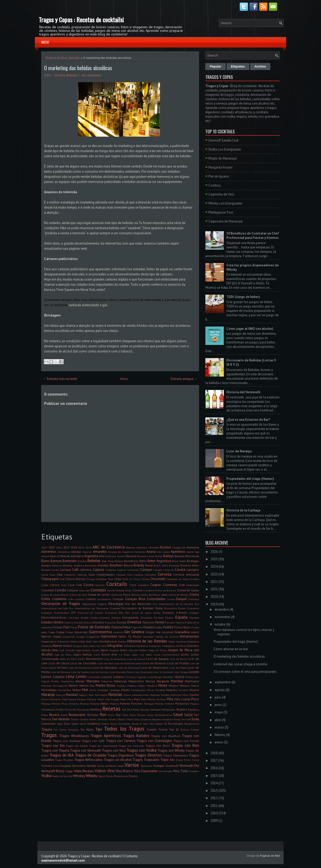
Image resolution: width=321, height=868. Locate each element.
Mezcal (195, 686)
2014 (44, 547)
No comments (92, 75)
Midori (77, 690)
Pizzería (74, 704)
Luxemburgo (154, 677)
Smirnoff (186, 719)
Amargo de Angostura (121, 552)
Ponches (137, 703)
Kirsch (106, 654)
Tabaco (159, 724)
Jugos (77, 654)
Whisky (91, 776)
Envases (159, 618)
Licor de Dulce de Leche (128, 663)
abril (218, 720)
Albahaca (142, 547)
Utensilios (79, 766)
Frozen (148, 627)
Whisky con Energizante (225, 203)
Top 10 (174, 729)
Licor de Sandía (80, 672)
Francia (117, 627)
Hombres (181, 641)
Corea (128, 590)
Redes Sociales (141, 710)
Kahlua (87, 654)
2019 (214, 604)
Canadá (158, 570)
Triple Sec (168, 760)
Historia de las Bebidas (147, 641)
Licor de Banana (157, 659)
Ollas (185, 695)
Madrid (179, 677)
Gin (127, 632)
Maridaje (177, 681)
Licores (194, 672)
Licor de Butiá (178, 659)
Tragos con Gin (53, 746)
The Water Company (66, 730)
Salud (178, 714)
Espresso (194, 618)
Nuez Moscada (152, 695)
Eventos (134, 622)
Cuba (71, 599)
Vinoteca (194, 771)
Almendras (64, 552)
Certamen (151, 575)
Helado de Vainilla (167, 637)
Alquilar (87, 552)
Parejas (82, 699)
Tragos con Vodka (141, 750)
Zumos (133, 776)
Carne (45, 575)
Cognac (156, 585)
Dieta (159, 608)
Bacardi (131, 556)
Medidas (132, 686)
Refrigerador (168, 710)
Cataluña (70, 575)
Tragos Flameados (175, 755)
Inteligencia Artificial (174, 646)
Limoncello (94, 677)
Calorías (122, 570)
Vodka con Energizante (225, 149)
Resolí (64, 715)
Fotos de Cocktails (94, 627)
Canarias (169, 570)
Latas (157, 655)
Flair (66, 627)
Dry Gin (124, 613)
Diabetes (115, 608)
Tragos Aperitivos (106, 735)
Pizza (65, 704)
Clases (45, 585)
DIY (74, 613)
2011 (214, 806)
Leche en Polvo (68, 659)
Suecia (105, 724)
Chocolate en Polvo (178, 579)
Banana (180, 556)
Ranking (96, 709)
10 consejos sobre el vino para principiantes (245, 672)
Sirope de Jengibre (151, 719)
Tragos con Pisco (158, 746)
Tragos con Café (93, 741)
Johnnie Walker (138, 650)
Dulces (157, 613)
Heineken (148, 637)
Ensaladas (146, 618)
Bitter (143, 561)
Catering (82, 575)
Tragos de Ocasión (91, 755)
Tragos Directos (148, 755)
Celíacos (121, 575)
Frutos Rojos (182, 627)
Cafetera (86, 570)
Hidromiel (63, 641)
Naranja (48, 694)
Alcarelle (153, 547)
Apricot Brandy (60, 556)
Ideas (92, 646)
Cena (130, 575)
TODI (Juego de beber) (243, 297)
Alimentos (49, 552)
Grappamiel (93, 637)
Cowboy (214, 185)
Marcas (150, 681)
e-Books (182, 613)
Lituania (131, 677)
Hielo (82, 641)
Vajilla (100, 766)
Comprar (72, 590)
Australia (111, 556)
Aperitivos (178, 552)
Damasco (194, 599)
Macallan (168, 677)
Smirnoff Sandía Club (224, 140)
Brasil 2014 (161, 565)
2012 (214, 798)
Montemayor (138, 690)
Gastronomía (100, 632)
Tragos (49, 735)
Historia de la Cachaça (243, 510)
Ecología (194, 613)
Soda (195, 719)
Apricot (45, 556)
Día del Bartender (138, 604)
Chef (62, 579)
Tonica (163, 729)
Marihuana (192, 681)
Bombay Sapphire (73, 565)
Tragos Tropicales (146, 760)
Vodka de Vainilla (62, 776)
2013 (214, 791)
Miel (85, 690)
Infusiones (130, 646)
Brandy (139, 565)
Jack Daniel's (67, 650)
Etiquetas (110, 622)
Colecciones (193, 585)
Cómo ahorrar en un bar (231, 649)
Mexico (174, 685)
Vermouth (172, 766)
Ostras (45, 699)
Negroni (83, 695)
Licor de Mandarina (80, 668)
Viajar (69, 771)
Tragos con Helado (77, 746)
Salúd (188, 715)
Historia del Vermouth (243, 392)
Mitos (93, 690)
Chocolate (158, 579)
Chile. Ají (127, 579)
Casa (52, 575)
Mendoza (152, 686)
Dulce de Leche (142, 613)
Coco (133, 585)
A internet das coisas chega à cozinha (240, 664)
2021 (214, 589)
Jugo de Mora (63, 655)
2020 (214, 597)
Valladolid (111, 766)
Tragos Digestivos (121, 755)
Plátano (95, 704)
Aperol (190, 552)
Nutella (165, 695)
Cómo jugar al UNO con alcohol (250, 329)
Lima (70, 676)
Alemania (193, 547)
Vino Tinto (181, 771)
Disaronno (193, 608)
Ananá (151, 552)
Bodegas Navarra (52, 565)
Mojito (126, 690)
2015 (52, 547)
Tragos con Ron (185, 745)
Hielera (74, 641)
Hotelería (47, 646)
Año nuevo (163, 552)
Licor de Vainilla (99, 672)
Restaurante (77, 715)
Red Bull (127, 710)
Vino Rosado (165, 771)
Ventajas (159, 766)
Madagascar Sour (221, 212)
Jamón (96, 650)
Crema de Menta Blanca (125, 595)
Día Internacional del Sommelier (89, 608)
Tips (99, 729)
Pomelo (125, 703)
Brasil (149, 565)
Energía (116, 618)
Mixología (103, 690)
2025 (214, 559)
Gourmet (168, 632)
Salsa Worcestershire (159, 715)
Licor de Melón (178, 668)
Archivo (260, 67)
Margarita (163, 681)
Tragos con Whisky (171, 750)
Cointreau (170, 585)
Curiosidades (156, 599)
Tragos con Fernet (186, 741)
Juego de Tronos (158, 650)
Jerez (124, 650)
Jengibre (114, 650)
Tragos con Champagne (154, 741)
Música (194, 690)
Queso (86, 710)
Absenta (131, 547)
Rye (118, 715)
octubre (220, 624)
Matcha (121, 686)
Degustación (89, 604)
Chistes (145, 579)
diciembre (222, 609)
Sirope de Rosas (171, 719)
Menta (163, 685)
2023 (81, 547)
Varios (132, 765)
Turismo (47, 766)
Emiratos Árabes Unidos (83, 618)
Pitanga (46, 704)
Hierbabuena (108, 641)
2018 (74, 547)
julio (218, 697)
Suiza (113, 724)
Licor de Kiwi (58, 668)
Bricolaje (174, 565)
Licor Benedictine (90, 659)
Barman (56, 561)
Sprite (83, 724)
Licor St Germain (163, 672)
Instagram (155, 646)
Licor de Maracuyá (129, 668)
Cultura (91, 599)
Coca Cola (75, 585)
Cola (182, 585)
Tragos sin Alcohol (118, 760)
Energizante (131, 617)
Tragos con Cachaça (67, 741)
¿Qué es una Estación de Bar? (248, 420)
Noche (104, 695)
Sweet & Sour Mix (143, 724)
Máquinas (107, 681)
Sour (67, 724)
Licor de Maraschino (155, 668)
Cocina (89, 585)
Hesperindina (49, 641)
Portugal (149, 704)
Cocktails (117, 584)
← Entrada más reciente (60, 379)
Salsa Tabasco (137, 715)
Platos (105, 703)
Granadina (182, 632)
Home (50, 58)
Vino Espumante (146, 771)
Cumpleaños (104, 599)
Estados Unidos (52, 622)
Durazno (168, 613)
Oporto (194, 695)
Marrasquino (60, 686)
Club (63, 585)
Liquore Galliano (113, 677)
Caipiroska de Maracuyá (225, 221)
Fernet (160, 622)
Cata (60, 575)
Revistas (93, 715)
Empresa (105, 618)
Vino (111, 771)
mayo (219, 712)
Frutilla (168, 627)
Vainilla (91, 766)
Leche (185, 654)
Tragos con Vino (114, 750)
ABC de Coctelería (108, 547)
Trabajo (195, 730)
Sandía (84, 719)
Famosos (149, 622)
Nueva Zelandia (133, 695)
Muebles (160, 690)
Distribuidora (62, 613)
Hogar (172, 641)
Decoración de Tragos (61, 603)
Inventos (193, 646)
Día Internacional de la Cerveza (173, 604)
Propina (194, 704)
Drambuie (111, 613)
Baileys (169, 556)
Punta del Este (73, 710)
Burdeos (46, 570)
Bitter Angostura (159, 561)
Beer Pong (108, 561)
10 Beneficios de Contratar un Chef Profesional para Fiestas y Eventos (253, 236)
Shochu (121, 719)
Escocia (169, 618)
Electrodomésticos (54, 617)
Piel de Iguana (219, 176)
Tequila (47, 729)
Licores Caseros (53, 677)
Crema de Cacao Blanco (55, 595)
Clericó (55, 585)
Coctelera (143, 585)
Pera (130, 699)
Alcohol (62, 58)
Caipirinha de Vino (221, 194)
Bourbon (116, 565)
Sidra (137, 719)
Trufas (187, 760)
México (185, 685)
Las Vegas (146, 655)
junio (218, 705)
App (197, 552)
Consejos (98, 590)
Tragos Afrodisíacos (74, 736)
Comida (60, 590)
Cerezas (139, 575)
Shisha (112, 719)
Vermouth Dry (189, 766)
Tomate (152, 729)
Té (165, 724)
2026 (214, 552)
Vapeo (121, 766)
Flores (74, 627)
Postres (159, 704)
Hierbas (122, 641)
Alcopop (177, 547)
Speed (75, 724)
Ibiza (86, 646)
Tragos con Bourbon (166, 736)
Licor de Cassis (59, 663)
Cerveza (165, 574)
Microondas (64, 690)
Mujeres (172, 690)
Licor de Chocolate (84, 663)
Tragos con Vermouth (86, 750)
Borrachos (91, 565)
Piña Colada (182, 699)
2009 (214, 821)
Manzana (93, 681)
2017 (66, 547)
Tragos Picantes (64, 760)
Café (75, 570)
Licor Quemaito (143, 672)
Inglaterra (142, 646)
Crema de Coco (78, 595)
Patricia (92, 699)
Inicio (45, 42)
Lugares (141, 677)
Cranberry (149, 590)
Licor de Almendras (115, 659)
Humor (68, 646)
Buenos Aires (190, 565)
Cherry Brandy (75, 579)
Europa (122, 622)
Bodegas (193, 561)
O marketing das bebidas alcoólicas (78, 68)
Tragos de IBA (62, 755)
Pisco (195, 699)
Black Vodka (179, 561)
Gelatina (118, 632)
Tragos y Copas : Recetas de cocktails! (81, 20)
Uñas (56, 766)
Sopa (60, 724)
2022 (214, 582)
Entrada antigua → (184, 379)
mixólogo (115, 690)
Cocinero (100, 585)
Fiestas (58, 627)
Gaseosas (81, 632)
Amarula (140, 552)
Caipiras (99, 570)
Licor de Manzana (105, 668)
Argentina (91, 556)
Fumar (61, 632)
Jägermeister (83, 650)
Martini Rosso (106, 685)
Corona (137, 590)
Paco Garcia (69, 699)
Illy (98, 646)
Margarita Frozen (220, 167)
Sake (125, 715)
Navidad (72, 695)
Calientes (111, 570)
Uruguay (65, 766)
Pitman (56, 704)
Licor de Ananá (136, 659)
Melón (142, 686)
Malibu (55, 681)
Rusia (111, 715)
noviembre (222, 617)
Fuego (52, 632)
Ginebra (138, 632)
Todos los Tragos (124, 729)
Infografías (115, 646)
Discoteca (47, 613)
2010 (214, 813)
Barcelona (192, 556)
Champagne (50, 579)
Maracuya (120, 681)
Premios (169, 704)
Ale (184, 547)
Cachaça (65, 570)
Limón (81, 676)
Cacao (55, 570)
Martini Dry (87, 685)
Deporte (102, 604)
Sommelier (48, 724)
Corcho (111, 590)
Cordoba (120, 590)
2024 (88, 547)
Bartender (70, 561)
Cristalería (59, 599)
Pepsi (123, 699)
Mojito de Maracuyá (223, 158)
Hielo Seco (92, 641)
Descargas (116, 604)
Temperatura (192, 724)
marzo (219, 727)
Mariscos (46, 686)
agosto (220, 690)
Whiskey (79, 776)
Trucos (179, 760)
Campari (146, 570)
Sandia (75, 719)
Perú (137, 699)
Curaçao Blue (135, 599)
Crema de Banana (166, 590)
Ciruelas (194, 579)
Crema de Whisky (179, 595)
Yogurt (102, 776)
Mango (80, 681)
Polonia (114, 704)
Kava (97, 655)
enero (219, 742)
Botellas (103, 565)
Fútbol (69, 632)
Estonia (69, 622)
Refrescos (155, 710)
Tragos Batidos (136, 735)
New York (94, 695)
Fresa (126, 627)
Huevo (57, 646)
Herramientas (189, 636)
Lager (135, 655)
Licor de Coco (105, 663)
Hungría (78, 646)
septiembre (223, 682)
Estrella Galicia (83, 622)
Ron (103, 714)
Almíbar (76, 552)
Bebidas (74, 58)
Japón (105, 650)
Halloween (109, 636)
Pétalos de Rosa (157, 699)
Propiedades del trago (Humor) (250, 479)
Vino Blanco (124, 771)
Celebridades (106, 575)
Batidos (82, 561)
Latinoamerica (171, 655)
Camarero (133, 570)
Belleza (119, 561)
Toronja (185, 730)
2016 (59, 547)
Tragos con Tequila (55, 750)
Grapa (57, 636)
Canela (180, 570)
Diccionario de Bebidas (138, 608)
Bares (45, 561)
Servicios (102, 719)
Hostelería (193, 641)
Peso (144, 699)
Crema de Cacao (188, 590)
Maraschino (136, 681)
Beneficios (131, 561)
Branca (128, 565)
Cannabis (193, 570)
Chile (118, 579)
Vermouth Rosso (53, 771)
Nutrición (176, 695)
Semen (93, 719)
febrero (220, 735)
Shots (130, 719)
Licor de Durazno (154, 663)
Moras (151, 690)
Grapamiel (69, 637)
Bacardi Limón (146, 556)
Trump (195, 760)
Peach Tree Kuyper (108, 699)
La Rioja (124, 655)
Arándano (77, 556)
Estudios (98, 622)
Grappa (81, 637)
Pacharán (55, 699)
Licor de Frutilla (178, 663)
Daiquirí (181, 599)
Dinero (182, 608)
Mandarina (67, 681)
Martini (73, 685)
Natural (61, 695)
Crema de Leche (99, 595)
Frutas (158, 627)
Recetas (111, 709)
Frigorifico (137, 627)
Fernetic (170, 622)
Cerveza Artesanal (186, 575)
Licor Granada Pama (122, 672)
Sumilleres (124, 724)
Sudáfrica (94, 724)
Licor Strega (181, 672)
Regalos (182, 709)
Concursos (84, 590)
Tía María (87, 729)
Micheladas (49, 690)
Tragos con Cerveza (121, 741)
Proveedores (48, 710)
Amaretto (100, 552)
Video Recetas (84, 771)
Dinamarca (170, 608)
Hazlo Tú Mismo (130, 636)
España (181, 617)
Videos (100, 771)
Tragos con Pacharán (132, 746)
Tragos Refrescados (88, 760)
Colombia (48, 590)
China (137, 579)
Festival (180, 622)
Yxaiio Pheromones (117, 776)
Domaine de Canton (91, 613)
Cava (92, 575)
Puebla (60, 710)
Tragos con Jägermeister (103, 746)
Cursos (171, 599)
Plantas (84, 704)
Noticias (115, 694)
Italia (55, 650)
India (104, 646)
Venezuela (146, 766)
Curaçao (118, 599)
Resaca (54, 715)
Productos (182, 703)
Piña (170, 699)
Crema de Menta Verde (154, 595)
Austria (121, 556)
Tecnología (175, 724)
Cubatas (80, 599)
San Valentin (61, 719)
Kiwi (114, 654)
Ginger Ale (153, 632)
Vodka (46, 776)
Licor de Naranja (60, 672)
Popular (215, 67)
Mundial (183, 690)
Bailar (159, 556)
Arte (102, 556)
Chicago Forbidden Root (100, 579)
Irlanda (46, 650)
